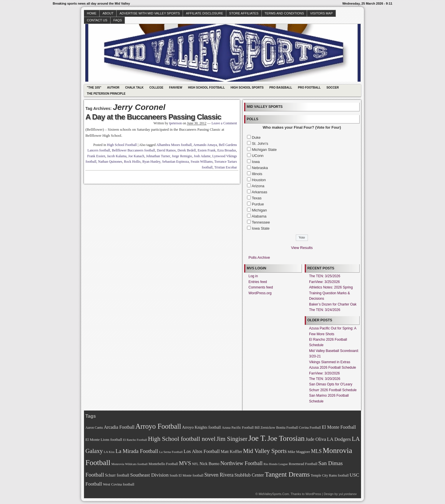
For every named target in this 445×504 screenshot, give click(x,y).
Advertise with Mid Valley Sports (150, 13)
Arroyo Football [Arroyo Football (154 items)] (158, 426)
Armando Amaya (205, 145)
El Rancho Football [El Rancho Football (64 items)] (135, 440)
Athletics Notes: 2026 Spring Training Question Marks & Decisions (331, 293)
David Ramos (166, 150)
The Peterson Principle (106, 94)
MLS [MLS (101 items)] (316, 451)
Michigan (259, 210)
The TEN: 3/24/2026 (325, 310)
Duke (256, 137)
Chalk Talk (134, 88)
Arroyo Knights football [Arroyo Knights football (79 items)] (202, 427)
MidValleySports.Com (274, 494)
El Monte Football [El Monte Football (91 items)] (339, 427)
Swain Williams (202, 162)
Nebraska (260, 168)
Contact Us (97, 20)
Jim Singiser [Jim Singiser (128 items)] (232, 439)
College (156, 88)
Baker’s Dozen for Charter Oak (333, 304)
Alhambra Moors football (174, 145)
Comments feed (261, 287)
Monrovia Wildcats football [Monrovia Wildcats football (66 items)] (130, 464)
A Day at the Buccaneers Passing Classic (153, 117)
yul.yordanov (348, 494)
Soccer (333, 88)
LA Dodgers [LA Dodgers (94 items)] (339, 439)
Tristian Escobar (226, 167)
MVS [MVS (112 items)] (185, 463)
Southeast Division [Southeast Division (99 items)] (149, 475)
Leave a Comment (224, 123)
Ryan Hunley (151, 162)
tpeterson (175, 123)
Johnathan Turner (158, 156)
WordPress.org (260, 293)
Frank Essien (96, 156)
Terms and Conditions (284, 13)
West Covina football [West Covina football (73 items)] (119, 484)
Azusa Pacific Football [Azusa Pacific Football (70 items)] (238, 428)
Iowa (256, 162)
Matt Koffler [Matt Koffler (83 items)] (231, 451)
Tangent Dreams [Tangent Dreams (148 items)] (287, 474)
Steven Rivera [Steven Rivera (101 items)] (219, 475)
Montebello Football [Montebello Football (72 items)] (163, 464)
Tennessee (261, 222)
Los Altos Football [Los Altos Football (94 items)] (202, 451)
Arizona (258, 186)
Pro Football (309, 88)
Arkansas (259, 192)
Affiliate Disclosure (204, 13)
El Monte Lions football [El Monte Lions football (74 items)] (104, 440)
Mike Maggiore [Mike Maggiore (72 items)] (299, 452)
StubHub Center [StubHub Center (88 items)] (249, 475)
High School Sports (247, 88)
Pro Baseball (281, 88)
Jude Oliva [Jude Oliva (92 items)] (316, 439)
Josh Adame (202, 156)
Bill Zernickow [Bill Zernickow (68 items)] (265, 428)
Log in (253, 276)
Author (113, 88)
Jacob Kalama (117, 156)
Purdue (258, 204)
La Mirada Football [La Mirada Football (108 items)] (137, 451)
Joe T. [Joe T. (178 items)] (258, 438)
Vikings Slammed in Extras (330, 362)
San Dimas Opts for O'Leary (331, 384)
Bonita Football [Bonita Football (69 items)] (287, 428)
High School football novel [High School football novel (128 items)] (182, 439)
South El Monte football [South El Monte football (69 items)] (186, 475)
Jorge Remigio (182, 156)
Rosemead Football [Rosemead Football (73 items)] (303, 464)
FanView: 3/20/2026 (325, 373)
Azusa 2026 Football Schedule (333, 368)
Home (92, 13)
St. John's (260, 144)
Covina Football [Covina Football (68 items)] (310, 428)
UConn (258, 156)
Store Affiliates (244, 13)
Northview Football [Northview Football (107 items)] (241, 463)
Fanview (176, 88)
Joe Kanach (136, 156)
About (108, 13)
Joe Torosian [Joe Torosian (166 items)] (286, 438)
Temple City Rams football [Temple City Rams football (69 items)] (330, 475)
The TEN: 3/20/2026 (325, 379)
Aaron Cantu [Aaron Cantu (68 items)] (94, 428)
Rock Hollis (132, 162)
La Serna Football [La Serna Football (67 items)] (171, 452)
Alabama (259, 216)
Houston (259, 180)
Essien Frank (207, 150)
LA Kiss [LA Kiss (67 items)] (109, 452)
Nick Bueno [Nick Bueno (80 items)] (209, 464)
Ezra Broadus (227, 150)
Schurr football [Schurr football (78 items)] (117, 475)
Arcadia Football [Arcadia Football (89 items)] (119, 427)
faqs (118, 20)
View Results (302, 248)
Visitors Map (321, 13)
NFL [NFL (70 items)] (195, 464)
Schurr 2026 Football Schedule (333, 390)
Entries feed (258, 282)
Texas (257, 198)
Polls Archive (259, 257)
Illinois (257, 174)
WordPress (313, 494)
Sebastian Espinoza (176, 162)
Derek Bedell (187, 150)
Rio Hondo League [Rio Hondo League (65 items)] (276, 464)
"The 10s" (94, 88)
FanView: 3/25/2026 (325, 282)
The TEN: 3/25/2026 (325, 276)
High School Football (206, 88)
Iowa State (261, 228)
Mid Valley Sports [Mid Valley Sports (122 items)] (265, 451)
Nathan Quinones (110, 162)
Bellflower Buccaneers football (133, 150)
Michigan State (264, 150)
